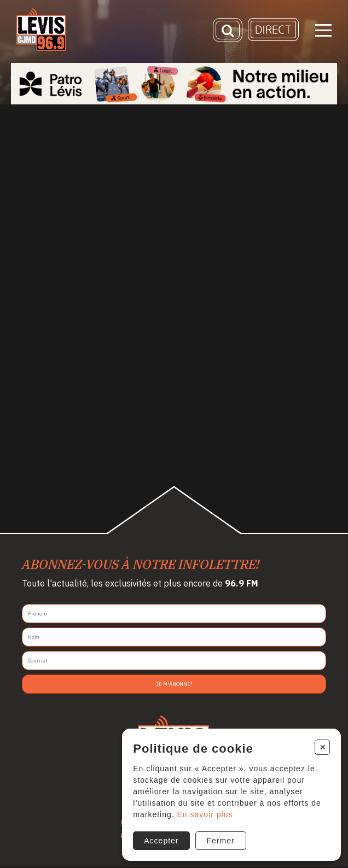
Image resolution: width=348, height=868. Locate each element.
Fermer (221, 841)
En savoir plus (205, 814)
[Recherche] (228, 30)
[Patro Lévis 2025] (174, 84)
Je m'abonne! (174, 684)
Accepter (161, 841)
